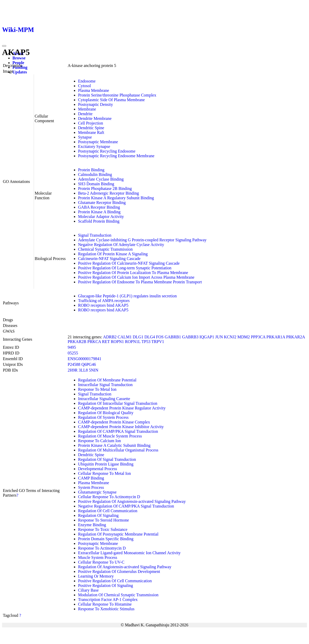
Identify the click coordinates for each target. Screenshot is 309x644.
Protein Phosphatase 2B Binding (105, 189)
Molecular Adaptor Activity (101, 217)
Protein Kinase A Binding (99, 212)
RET (106, 342)
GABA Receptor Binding (99, 207)
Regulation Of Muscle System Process (110, 436)
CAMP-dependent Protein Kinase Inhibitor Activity (121, 427)
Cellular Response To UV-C (101, 562)
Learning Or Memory (96, 576)
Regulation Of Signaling (98, 515)
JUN (219, 337)
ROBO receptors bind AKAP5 (103, 305)
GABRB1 (173, 337)
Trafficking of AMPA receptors (104, 301)
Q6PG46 (89, 364)
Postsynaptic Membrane (98, 142)
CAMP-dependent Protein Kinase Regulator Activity (122, 408)
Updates (20, 72)
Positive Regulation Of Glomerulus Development (119, 571)
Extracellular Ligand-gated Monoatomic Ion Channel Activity (129, 553)
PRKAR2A (296, 337)
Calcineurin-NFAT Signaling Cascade (109, 259)
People (18, 63)
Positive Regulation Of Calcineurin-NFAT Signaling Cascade (129, 263)
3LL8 (83, 370)
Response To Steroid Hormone (103, 520)
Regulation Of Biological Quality (106, 413)
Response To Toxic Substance (103, 529)
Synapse (85, 137)
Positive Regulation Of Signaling (106, 585)
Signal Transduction (95, 235)
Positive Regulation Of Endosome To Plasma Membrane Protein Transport (140, 282)
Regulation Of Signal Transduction (107, 459)
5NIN (94, 370)
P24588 (74, 364)
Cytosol (85, 86)
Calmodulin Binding (95, 174)
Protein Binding (91, 170)
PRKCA (94, 342)
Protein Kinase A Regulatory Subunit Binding (116, 198)
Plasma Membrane (94, 90)
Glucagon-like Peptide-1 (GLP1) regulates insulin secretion (127, 296)
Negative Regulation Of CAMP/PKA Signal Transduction (126, 506)
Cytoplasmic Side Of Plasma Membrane (111, 100)
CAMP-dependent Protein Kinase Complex (114, 422)
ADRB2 (110, 337)
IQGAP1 (207, 337)
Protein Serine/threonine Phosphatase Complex (117, 95)
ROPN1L (133, 342)
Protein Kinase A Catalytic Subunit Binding (114, 445)
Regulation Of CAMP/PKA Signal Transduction (118, 431)
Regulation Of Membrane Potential (107, 380)
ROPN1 (117, 342)
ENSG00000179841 (85, 359)
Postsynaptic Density (96, 104)
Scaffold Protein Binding (99, 221)
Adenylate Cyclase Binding (101, 179)
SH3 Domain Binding (96, 184)
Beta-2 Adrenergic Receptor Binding (108, 193)
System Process (91, 487)
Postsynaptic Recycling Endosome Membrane (116, 156)
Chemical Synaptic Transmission (105, 249)
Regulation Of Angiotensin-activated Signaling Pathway (125, 567)
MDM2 (244, 337)
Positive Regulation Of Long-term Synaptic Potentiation (125, 268)
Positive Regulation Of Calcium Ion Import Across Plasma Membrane (136, 277)
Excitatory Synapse (94, 146)
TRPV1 (158, 342)
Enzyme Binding (92, 525)
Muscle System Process (98, 557)
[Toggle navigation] (4, 46)
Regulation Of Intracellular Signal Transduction (118, 403)
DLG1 (138, 337)
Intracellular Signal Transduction (105, 385)
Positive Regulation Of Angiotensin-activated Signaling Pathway (132, 501)
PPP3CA (258, 337)
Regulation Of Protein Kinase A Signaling (113, 254)
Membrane (87, 109)
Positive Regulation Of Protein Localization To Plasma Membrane (133, 273)
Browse (19, 58)
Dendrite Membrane (95, 118)
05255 (73, 353)
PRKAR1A (276, 337)
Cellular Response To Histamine (105, 604)
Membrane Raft (91, 132)
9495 (72, 347)
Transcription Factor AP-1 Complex (108, 600)
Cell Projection (90, 123)
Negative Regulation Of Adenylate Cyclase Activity (121, 245)
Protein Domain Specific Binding (106, 539)
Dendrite (85, 114)
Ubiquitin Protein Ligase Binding (106, 464)
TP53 (146, 342)
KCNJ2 (230, 337)
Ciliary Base (88, 590)
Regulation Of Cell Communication (108, 511)
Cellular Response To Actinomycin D (109, 497)
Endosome (87, 81)
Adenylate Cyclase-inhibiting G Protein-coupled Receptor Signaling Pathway (142, 240)
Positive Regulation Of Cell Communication (115, 581)
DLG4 (150, 337)
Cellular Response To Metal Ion (104, 473)
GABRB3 (190, 337)
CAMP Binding (91, 478)
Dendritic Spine (91, 128)
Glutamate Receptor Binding (102, 203)
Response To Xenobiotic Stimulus (106, 609)
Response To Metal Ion (97, 389)
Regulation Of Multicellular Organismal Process (118, 450)
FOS (160, 337)
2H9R (73, 370)
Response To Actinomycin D (102, 548)
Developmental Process (98, 469)
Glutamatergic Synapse (97, 492)
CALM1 (125, 337)
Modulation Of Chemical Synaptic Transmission (118, 595)
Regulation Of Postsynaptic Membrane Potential (118, 534)
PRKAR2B (77, 342)
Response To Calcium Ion (99, 441)
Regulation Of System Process (103, 417)
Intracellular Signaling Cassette (104, 399)
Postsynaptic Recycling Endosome (107, 151)
